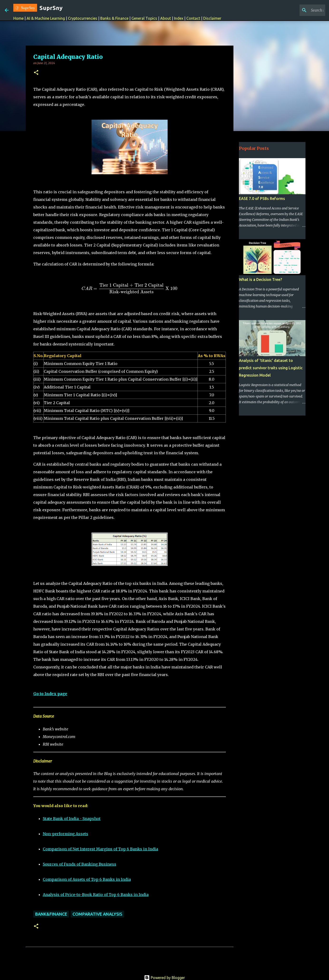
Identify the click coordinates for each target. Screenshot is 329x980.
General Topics (144, 18)
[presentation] (130, 289)
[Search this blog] (300, 10)
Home (18, 18)
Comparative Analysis (97, 914)
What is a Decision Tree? (260, 279)
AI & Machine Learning (46, 18)
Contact (193, 18)
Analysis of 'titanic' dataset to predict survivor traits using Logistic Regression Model (271, 368)
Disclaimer (212, 18)
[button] (36, 73)
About (166, 18)
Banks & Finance (114, 18)
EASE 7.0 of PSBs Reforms (262, 199)
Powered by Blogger (164, 978)
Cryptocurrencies (83, 18)
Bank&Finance (51, 914)
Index (179, 18)
